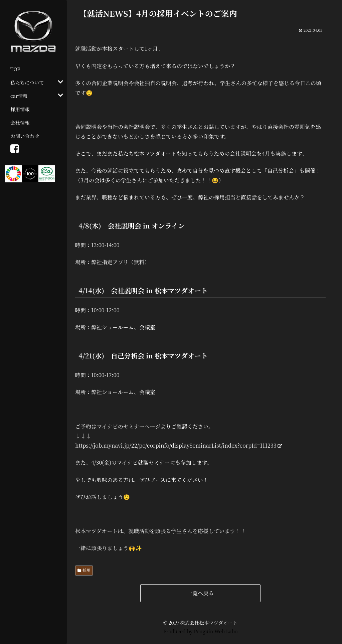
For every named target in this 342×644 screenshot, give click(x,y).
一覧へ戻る (200, 593)
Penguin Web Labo (216, 631)
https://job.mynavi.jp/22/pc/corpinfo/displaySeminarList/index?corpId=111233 (179, 445)
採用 (87, 570)
